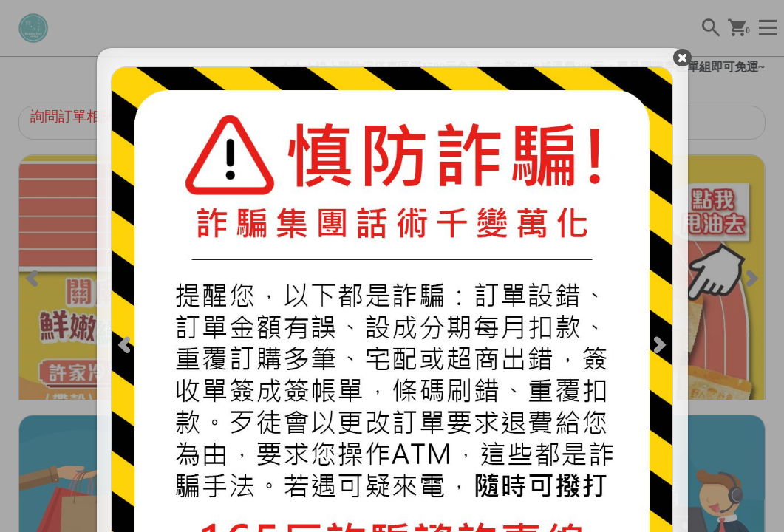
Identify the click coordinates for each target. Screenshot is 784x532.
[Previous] (129, 349)
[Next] (655, 349)
